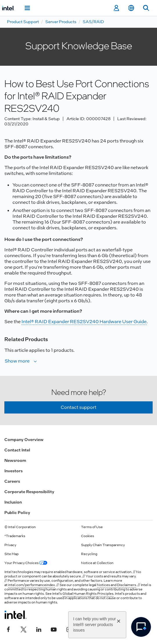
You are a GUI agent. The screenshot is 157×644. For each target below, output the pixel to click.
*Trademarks (15, 536)
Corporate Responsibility (29, 492)
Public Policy (17, 513)
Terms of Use (92, 527)
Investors (13, 471)
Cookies (87, 536)
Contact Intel (17, 450)
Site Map (11, 554)
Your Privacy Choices (26, 563)
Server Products (61, 22)
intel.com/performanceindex (31, 585)
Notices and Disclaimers (117, 585)
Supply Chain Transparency (103, 545)
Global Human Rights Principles (88, 594)
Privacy (10, 545)
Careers (12, 481)
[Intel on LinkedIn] (39, 629)
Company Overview (24, 440)
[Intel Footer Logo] (16, 615)
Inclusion (13, 502)
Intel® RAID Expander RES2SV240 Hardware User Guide (84, 322)
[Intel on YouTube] (54, 629)
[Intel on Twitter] (24, 629)
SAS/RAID (93, 22)
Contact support (78, 407)
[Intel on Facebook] (8, 629)
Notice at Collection (97, 563)
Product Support (23, 22)
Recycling (89, 554)
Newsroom (15, 460)
